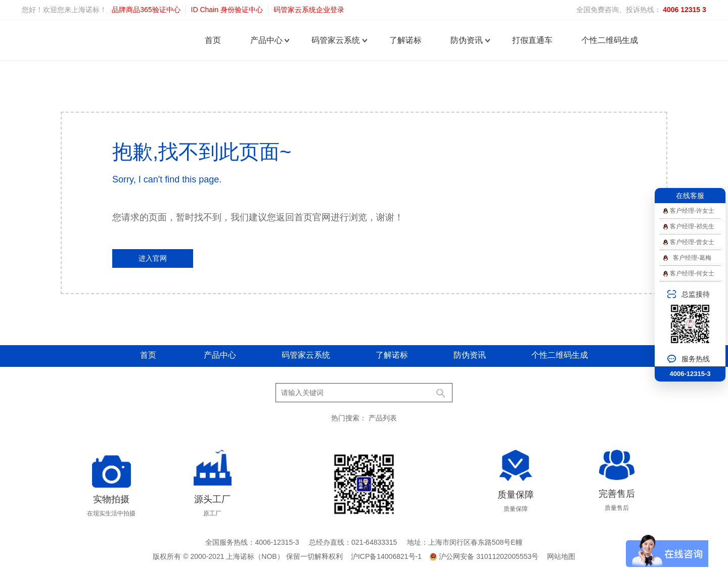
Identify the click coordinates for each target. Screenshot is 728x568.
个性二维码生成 (610, 40)
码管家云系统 (336, 40)
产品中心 (266, 40)
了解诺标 (405, 40)
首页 (213, 40)
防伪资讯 (467, 40)
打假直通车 (532, 40)
